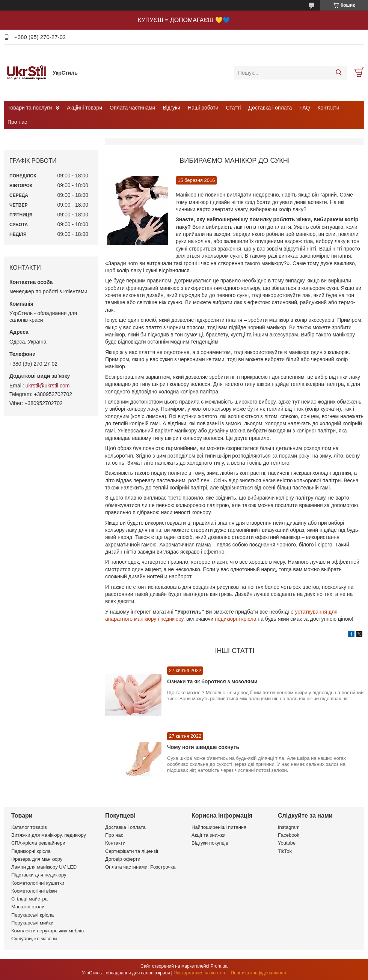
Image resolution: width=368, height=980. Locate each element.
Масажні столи (28, 907)
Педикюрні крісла (31, 851)
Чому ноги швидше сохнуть (203, 747)
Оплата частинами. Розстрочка (140, 867)
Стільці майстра (29, 899)
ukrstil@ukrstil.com (48, 386)
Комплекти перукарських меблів (48, 931)
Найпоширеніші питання (219, 827)
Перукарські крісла (32, 915)
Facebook (289, 835)
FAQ (305, 108)
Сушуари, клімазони (34, 939)
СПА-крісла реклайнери (38, 843)
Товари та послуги (30, 108)
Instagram (289, 827)
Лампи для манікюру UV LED (44, 867)
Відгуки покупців (210, 843)
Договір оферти (123, 859)
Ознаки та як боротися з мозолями (212, 681)
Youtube (287, 843)
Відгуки (171, 108)
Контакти (328, 108)
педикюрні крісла (235, 619)
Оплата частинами (132, 108)
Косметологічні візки (34, 891)
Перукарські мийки (32, 923)
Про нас (17, 122)
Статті (234, 108)
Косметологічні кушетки (38, 883)
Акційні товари (84, 108)
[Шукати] (339, 73)
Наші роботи (203, 108)
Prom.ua (219, 966)
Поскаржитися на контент (200, 973)
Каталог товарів (29, 827)
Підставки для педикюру (39, 875)
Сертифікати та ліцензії (132, 851)
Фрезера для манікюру (37, 859)
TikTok (285, 851)
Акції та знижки (209, 835)
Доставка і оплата (270, 108)
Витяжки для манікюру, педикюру (49, 835)
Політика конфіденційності (258, 973)
